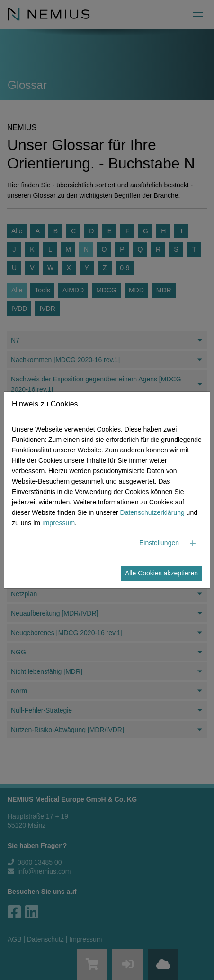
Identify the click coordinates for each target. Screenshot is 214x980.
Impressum (58, 523)
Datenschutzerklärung (152, 512)
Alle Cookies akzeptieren (161, 573)
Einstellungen (159, 543)
